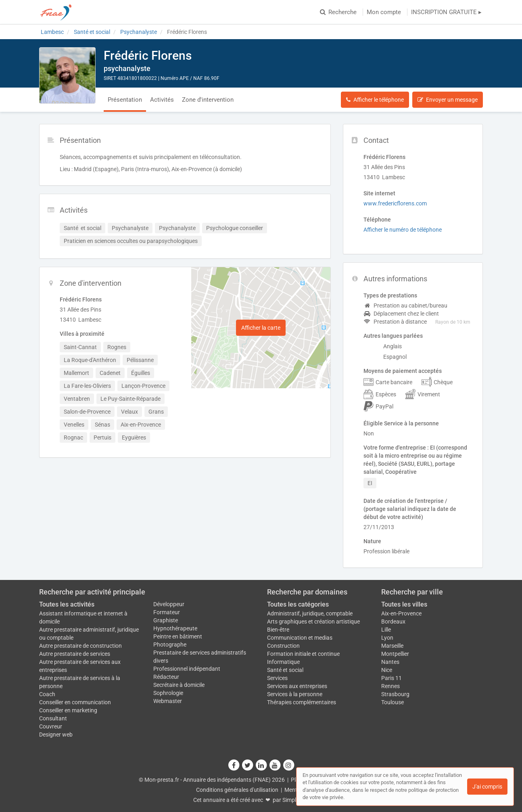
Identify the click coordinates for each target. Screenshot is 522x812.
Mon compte (384, 12)
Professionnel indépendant (187, 669)
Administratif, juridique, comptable (310, 613)
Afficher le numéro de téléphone (403, 230)
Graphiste (166, 620)
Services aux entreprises (297, 686)
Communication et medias (300, 638)
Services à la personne (295, 694)
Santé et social (285, 670)
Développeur (169, 604)
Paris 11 (391, 678)
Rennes (390, 686)
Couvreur (51, 726)
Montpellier (395, 654)
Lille (386, 630)
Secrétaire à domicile (179, 685)
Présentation (125, 100)
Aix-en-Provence (401, 613)
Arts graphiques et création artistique (313, 622)
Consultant (53, 718)
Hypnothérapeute (175, 628)
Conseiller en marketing (68, 710)
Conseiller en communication (75, 702)
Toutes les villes (404, 604)
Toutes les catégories (298, 604)
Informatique (283, 662)
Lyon (387, 638)
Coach (47, 694)
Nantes (390, 662)
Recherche (338, 12)
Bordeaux (393, 622)
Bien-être (278, 630)
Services (277, 678)
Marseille (392, 646)
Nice (387, 670)
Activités (162, 100)
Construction (283, 646)
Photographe (170, 645)
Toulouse (393, 702)
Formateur (167, 612)
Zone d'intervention (208, 100)
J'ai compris (487, 787)
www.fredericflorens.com (395, 203)
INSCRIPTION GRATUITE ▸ (446, 12)
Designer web (56, 735)
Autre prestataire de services (75, 654)
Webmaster (168, 701)
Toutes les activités (67, 604)
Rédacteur (166, 677)
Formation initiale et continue (303, 654)
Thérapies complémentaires (302, 702)
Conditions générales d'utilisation (237, 790)
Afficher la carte (261, 328)
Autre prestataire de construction (80, 646)
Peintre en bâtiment (178, 636)
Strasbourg (395, 694)
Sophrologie (168, 693)
